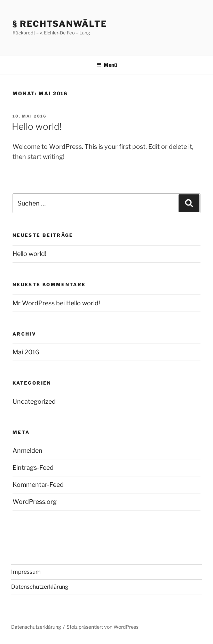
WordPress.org (35, 502)
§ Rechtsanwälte (60, 24)
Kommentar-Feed (38, 485)
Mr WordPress (34, 303)
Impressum (26, 572)
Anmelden (27, 450)
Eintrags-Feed (33, 468)
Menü (107, 65)
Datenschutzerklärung (40, 587)
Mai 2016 (26, 352)
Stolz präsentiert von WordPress (102, 627)
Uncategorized (34, 401)
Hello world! (37, 126)
